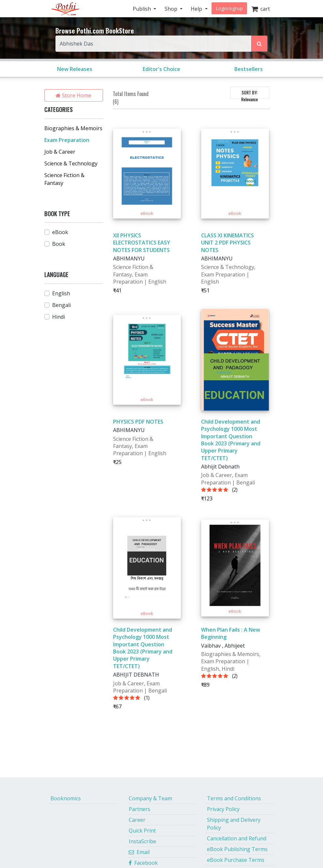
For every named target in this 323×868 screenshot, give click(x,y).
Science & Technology (71, 163)
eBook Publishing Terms (237, 849)
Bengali (61, 305)
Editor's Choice (161, 69)
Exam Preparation (67, 140)
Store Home (73, 95)
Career (137, 820)
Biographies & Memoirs (73, 128)
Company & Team (150, 798)
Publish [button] (142, 9)
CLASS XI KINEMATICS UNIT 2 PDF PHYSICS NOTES (228, 243)
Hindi (59, 317)
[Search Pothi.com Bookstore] (259, 44)
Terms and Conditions (234, 798)
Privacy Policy (223, 809)
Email (139, 852)
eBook (60, 232)
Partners (139, 809)
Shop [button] (172, 9)
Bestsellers (249, 69)
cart (261, 9)
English (61, 293)
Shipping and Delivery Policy (234, 824)
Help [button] (197, 9)
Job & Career (60, 152)
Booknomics (66, 798)
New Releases (75, 69)
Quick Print (142, 831)
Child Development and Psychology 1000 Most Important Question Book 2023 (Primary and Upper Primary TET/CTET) (231, 440)
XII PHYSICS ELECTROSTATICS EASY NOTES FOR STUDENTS (142, 243)
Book (59, 244)
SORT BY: (250, 94)
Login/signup (229, 8)
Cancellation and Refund (237, 838)
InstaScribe (142, 841)
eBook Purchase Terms (236, 860)
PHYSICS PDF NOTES (138, 422)
